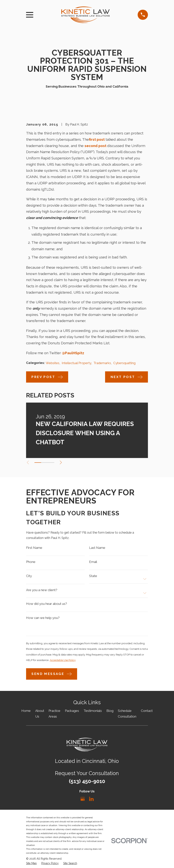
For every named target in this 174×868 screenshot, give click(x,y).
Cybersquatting (124, 363)
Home (26, 713)
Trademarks (102, 363)
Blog (110, 713)
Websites (53, 363)
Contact (147, 713)
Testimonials (93, 713)
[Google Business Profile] (83, 802)
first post (97, 139)
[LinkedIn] (91, 802)
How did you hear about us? (47, 605)
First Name (34, 548)
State (93, 577)
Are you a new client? (42, 591)
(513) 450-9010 (87, 784)
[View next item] (63, 462)
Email (93, 563)
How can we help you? (43, 620)
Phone (31, 563)
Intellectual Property (76, 363)
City (29, 577)
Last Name (97, 548)
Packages (72, 713)
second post (95, 146)
